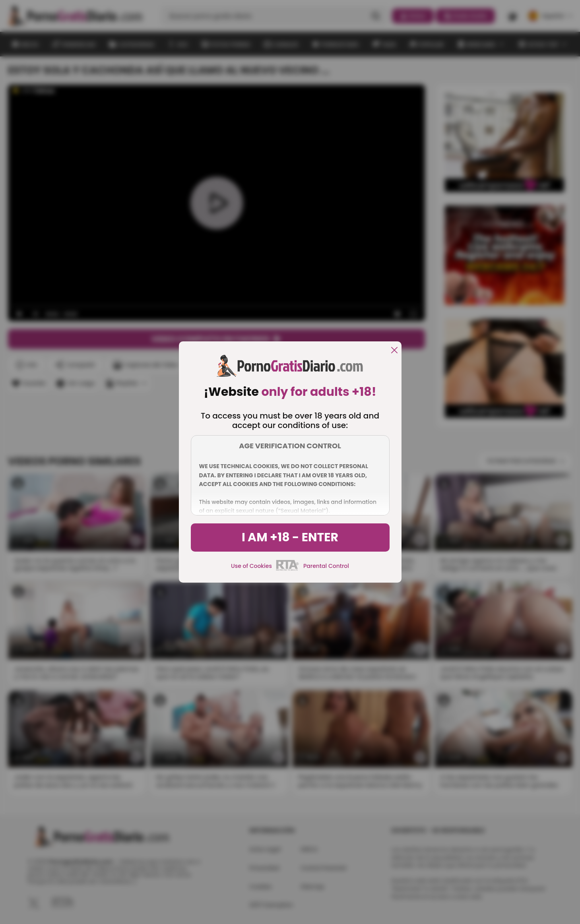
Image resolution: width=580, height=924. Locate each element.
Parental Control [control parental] (326, 566)
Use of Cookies (251, 566)
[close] (394, 351)
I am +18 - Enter (290, 537)
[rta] (288, 570)
